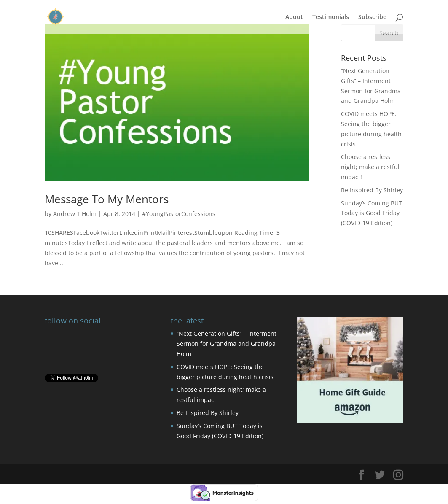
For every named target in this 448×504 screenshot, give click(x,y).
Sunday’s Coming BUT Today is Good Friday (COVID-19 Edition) (372, 213)
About (294, 17)
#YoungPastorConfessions (179, 214)
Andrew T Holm (75, 214)
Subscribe (372, 17)
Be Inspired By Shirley (372, 190)
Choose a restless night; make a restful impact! (370, 167)
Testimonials (331, 17)
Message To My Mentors (107, 199)
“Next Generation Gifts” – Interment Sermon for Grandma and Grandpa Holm (227, 344)
